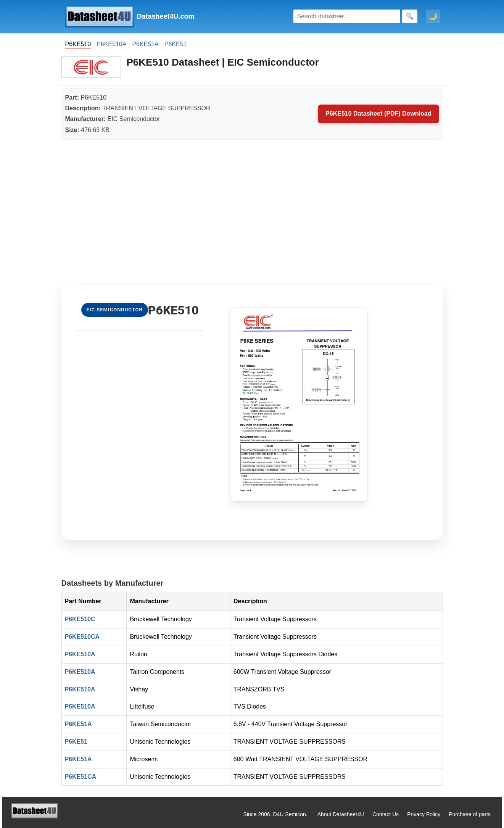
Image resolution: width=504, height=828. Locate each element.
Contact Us (386, 814)
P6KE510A (111, 44)
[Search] (347, 16)
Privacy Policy (424, 814)
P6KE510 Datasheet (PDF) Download (378, 114)
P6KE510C (80, 619)
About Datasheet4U (341, 814)
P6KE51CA (81, 777)
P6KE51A (145, 44)
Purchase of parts (470, 814)
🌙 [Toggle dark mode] (433, 16)
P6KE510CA (82, 637)
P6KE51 (176, 44)
